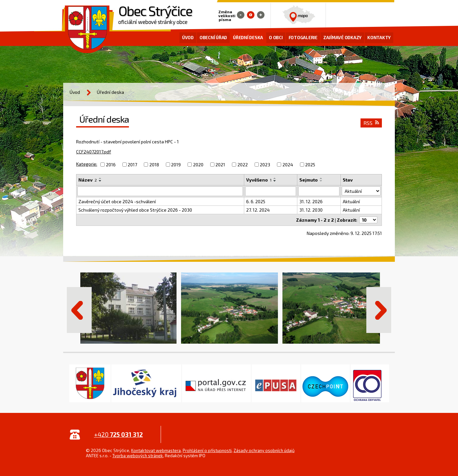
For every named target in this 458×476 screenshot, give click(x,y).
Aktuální (351, 201)
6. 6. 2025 (256, 201)
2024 (288, 165)
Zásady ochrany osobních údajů (264, 450)
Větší (261, 15)
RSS (371, 123)
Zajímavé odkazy (342, 38)
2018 (154, 165)
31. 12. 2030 (311, 210)
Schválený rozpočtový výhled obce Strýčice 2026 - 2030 (135, 210)
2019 (176, 165)
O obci (276, 38)
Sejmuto (309, 180)
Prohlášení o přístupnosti (207, 450)
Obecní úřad (213, 38)
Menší (241, 15)
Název (88, 180)
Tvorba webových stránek (138, 456)
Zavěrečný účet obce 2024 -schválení (117, 201)
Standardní (251, 15)
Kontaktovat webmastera (156, 450)
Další (379, 310)
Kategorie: (87, 164)
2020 (198, 165)
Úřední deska (248, 38)
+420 (118, 434)
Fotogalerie (303, 38)
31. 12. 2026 (311, 201)
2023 (265, 165)
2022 (243, 165)
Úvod (188, 38)
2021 (220, 165)
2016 (111, 165)
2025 (310, 165)
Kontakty (379, 38)
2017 (132, 165)
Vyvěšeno (259, 180)
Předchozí (79, 310)
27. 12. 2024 (258, 210)
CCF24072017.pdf (94, 152)
